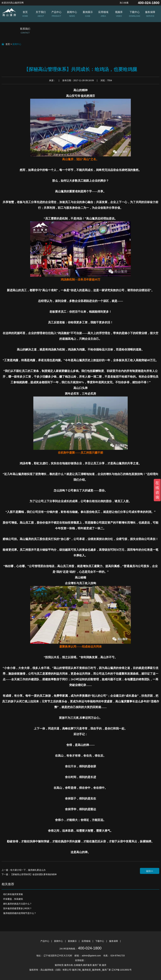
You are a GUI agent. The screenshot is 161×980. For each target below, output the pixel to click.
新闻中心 (17, 44)
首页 (8, 44)
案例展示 (73, 941)
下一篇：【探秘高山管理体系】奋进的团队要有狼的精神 (29, 874)
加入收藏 (124, 3)
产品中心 (45, 941)
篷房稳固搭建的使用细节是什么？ (20, 913)
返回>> (150, 871)
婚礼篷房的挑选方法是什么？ (17, 904)
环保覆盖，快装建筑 (13, 899)
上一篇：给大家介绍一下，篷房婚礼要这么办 (24, 870)
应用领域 (86, 941)
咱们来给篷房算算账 (13, 894)
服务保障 (114, 941)
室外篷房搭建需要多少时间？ (17, 908)
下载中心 (100, 941)
